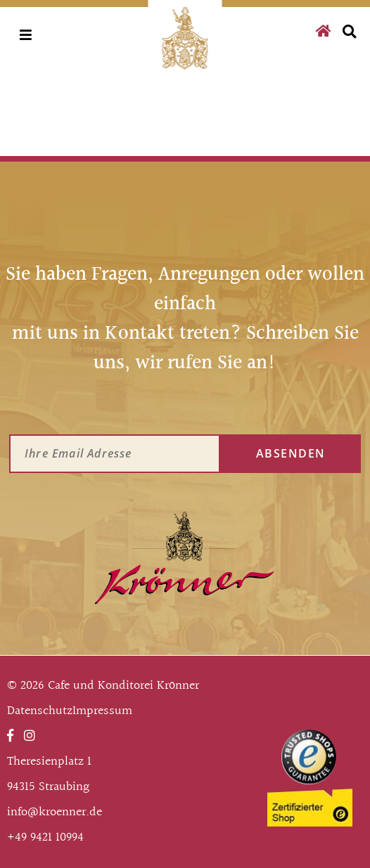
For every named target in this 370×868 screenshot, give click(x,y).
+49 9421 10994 (45, 837)
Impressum (102, 711)
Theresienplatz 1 (49, 762)
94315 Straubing (48, 787)
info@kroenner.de (55, 812)
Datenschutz (40, 711)
